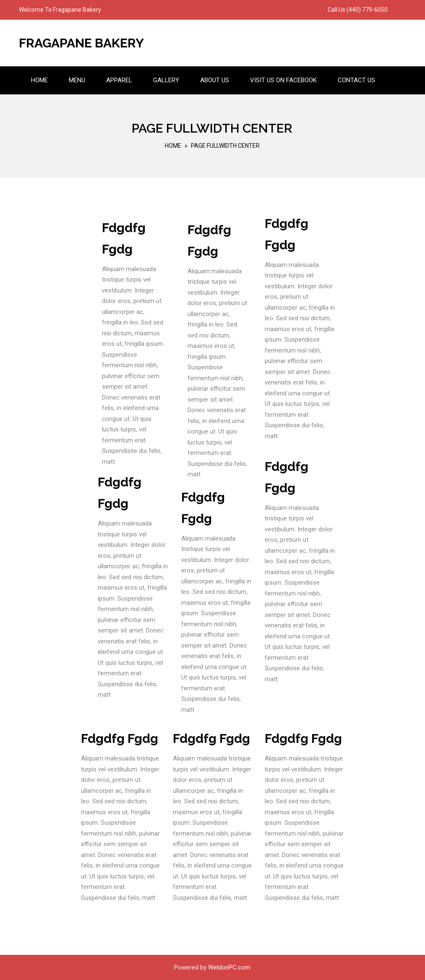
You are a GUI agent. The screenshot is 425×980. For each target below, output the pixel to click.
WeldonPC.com (229, 967)
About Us (215, 80)
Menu (77, 80)
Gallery (166, 80)
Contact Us (356, 80)
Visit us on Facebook (283, 80)
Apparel (119, 80)
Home (39, 80)
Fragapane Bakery (81, 43)
